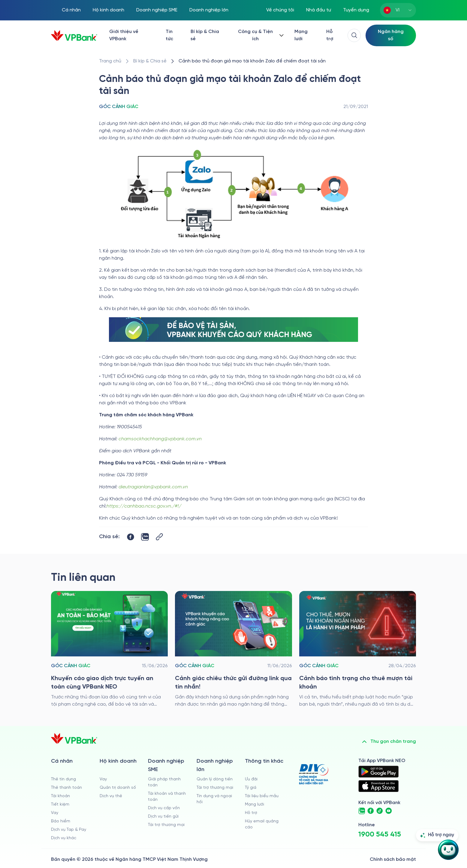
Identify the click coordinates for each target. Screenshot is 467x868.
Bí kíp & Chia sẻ (205, 35)
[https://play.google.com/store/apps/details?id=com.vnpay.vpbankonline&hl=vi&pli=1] (378, 772)
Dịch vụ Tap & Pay (69, 830)
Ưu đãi (251, 779)
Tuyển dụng (356, 10)
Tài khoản (60, 796)
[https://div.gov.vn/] (314, 774)
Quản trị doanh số (118, 788)
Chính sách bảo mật (393, 859)
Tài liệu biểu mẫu (262, 796)
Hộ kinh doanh (108, 10)
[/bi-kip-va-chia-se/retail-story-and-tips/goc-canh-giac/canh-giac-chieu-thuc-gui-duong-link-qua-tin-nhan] (233, 649)
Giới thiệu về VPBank (124, 35)
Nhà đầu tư (319, 10)
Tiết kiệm (60, 805)
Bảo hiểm (61, 821)
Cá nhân (71, 10)
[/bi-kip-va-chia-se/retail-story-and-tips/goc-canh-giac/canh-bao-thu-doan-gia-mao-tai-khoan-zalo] (252, 61)
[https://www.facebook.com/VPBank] (371, 811)
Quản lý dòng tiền (215, 779)
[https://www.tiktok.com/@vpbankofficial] (380, 811)
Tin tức (169, 35)
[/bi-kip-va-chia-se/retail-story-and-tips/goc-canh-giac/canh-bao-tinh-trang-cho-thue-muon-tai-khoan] (358, 649)
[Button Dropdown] (260, 35)
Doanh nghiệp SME (157, 10)
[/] (74, 36)
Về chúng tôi (280, 10)
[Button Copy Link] (159, 537)
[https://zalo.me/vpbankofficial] (362, 811)
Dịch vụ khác (64, 838)
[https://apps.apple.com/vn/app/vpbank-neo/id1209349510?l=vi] (378, 786)
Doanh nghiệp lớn (209, 10)
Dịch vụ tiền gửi (163, 817)
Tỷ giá (251, 788)
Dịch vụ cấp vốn (164, 808)
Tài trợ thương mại (166, 825)
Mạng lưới (301, 35)
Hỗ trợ (330, 35)
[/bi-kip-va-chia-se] (150, 61)
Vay (55, 813)
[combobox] (398, 10)
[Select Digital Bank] (391, 35)
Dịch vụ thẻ (111, 796)
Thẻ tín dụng (63, 779)
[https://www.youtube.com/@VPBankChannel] (389, 811)
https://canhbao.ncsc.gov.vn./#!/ (144, 506)
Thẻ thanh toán (66, 788)
